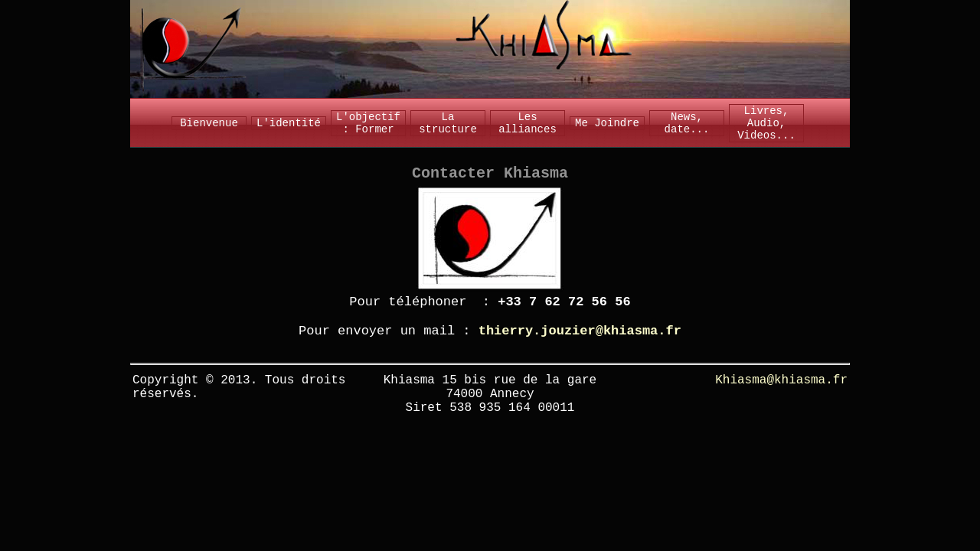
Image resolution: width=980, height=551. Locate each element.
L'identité (289, 123)
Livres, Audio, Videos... (766, 123)
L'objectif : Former (368, 123)
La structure (448, 123)
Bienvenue (209, 123)
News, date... (687, 123)
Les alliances (528, 123)
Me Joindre (607, 123)
